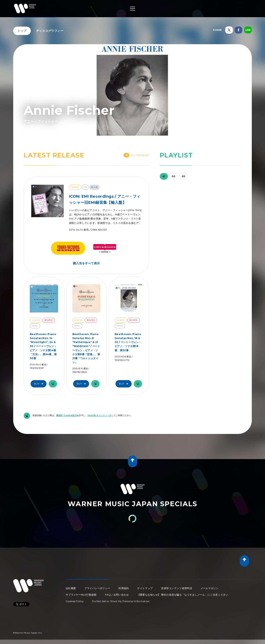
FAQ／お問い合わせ (117, 595)
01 (164, 176)
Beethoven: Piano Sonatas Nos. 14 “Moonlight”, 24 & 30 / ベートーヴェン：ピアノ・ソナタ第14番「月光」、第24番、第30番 (43, 346)
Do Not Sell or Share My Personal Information (121, 601)
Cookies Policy (75, 601)
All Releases (136, 155)
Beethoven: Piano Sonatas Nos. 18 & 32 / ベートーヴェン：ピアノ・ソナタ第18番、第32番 (128, 342)
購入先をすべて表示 (86, 263)
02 (173, 176)
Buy (40, 384)
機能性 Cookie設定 (66, 415)
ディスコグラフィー (50, 31)
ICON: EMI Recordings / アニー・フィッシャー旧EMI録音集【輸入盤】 (105, 199)
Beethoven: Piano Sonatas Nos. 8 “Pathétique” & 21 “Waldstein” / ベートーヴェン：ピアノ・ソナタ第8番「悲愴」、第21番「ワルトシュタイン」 (86, 348)
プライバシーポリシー (97, 588)
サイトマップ (145, 588)
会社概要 (71, 588)
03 (183, 176)
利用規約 (124, 588)
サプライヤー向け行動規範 (81, 595)
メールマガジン (209, 588)
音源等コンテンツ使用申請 (177, 588)
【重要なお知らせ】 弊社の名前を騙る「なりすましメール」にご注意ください (183, 595)
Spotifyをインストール (99, 415)
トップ (22, 31)
